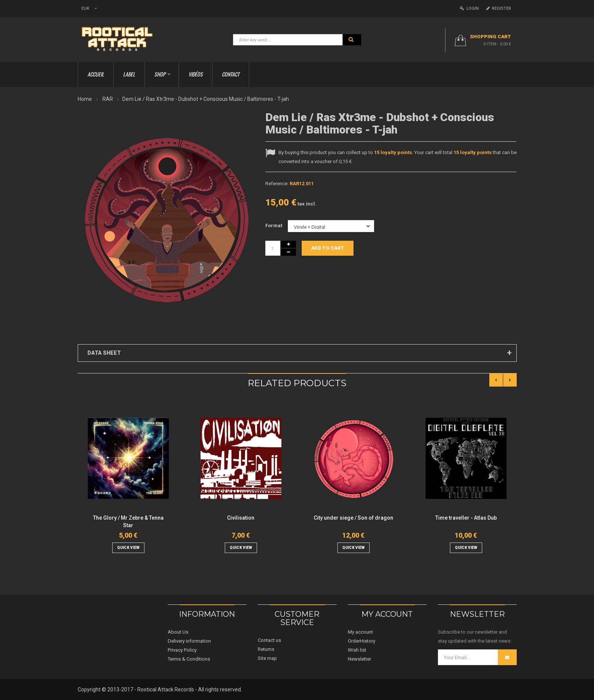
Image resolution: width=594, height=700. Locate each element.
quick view (128, 548)
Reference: (277, 184)
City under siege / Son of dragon (353, 518)
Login (469, 8)
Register (499, 8)
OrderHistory (362, 641)
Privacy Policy (182, 650)
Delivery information (189, 641)
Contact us (269, 640)
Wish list (357, 650)
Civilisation (241, 518)
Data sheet (104, 353)
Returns (266, 649)
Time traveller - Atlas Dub (466, 518)
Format (274, 226)
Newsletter (359, 659)
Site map (267, 658)
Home (85, 99)
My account (360, 632)
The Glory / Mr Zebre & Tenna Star (128, 522)
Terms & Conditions (189, 659)
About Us (178, 632)
